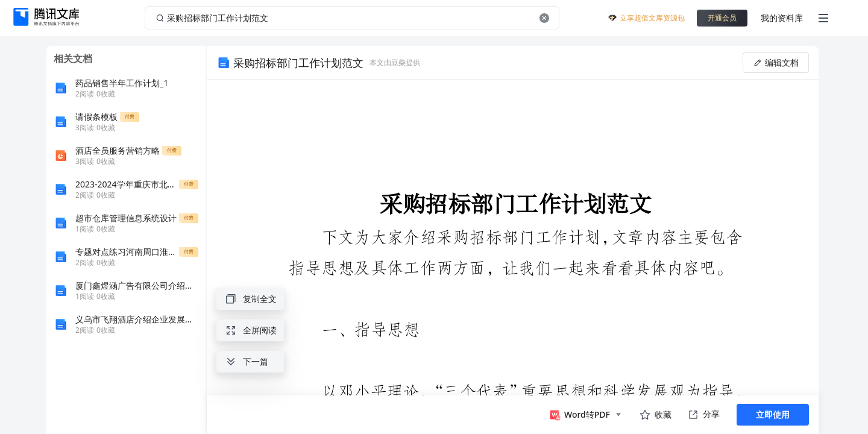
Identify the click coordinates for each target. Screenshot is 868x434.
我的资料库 (782, 18)
